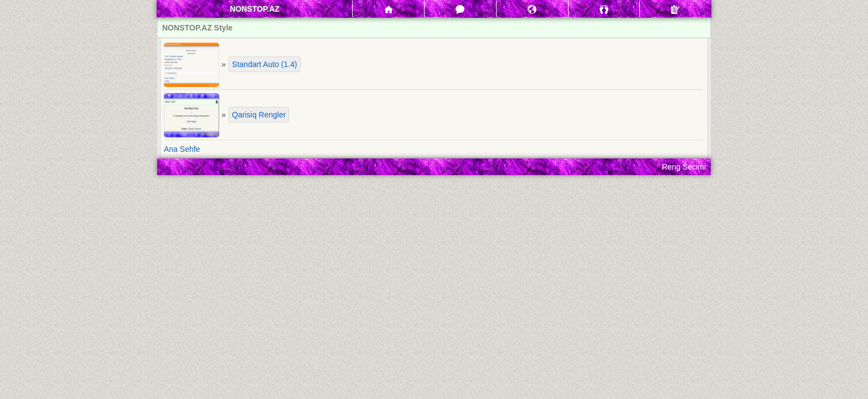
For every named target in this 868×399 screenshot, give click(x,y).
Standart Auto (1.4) (265, 64)
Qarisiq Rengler (259, 115)
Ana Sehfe (182, 149)
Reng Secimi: (685, 167)
